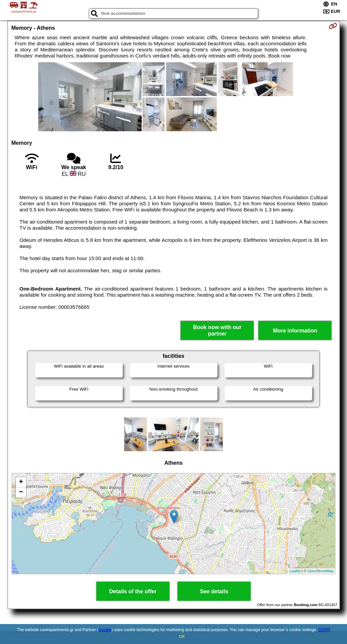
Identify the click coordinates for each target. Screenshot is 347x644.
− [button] (21, 492)
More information (295, 331)
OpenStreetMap (321, 571)
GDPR (324, 630)
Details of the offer (133, 591)
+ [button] (21, 482)
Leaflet (295, 571)
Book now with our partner (217, 330)
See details (214, 591)
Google (105, 630)
